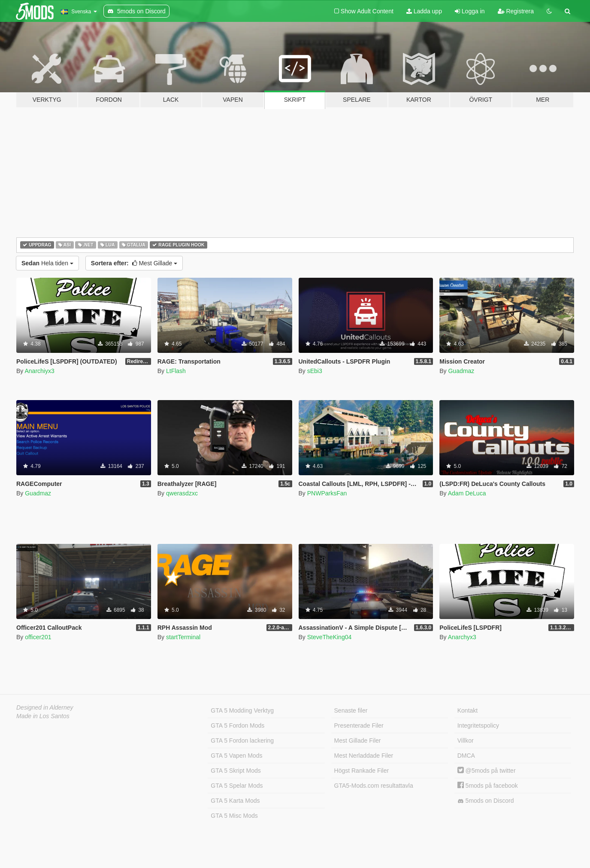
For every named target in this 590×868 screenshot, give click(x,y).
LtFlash (176, 371)
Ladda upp (424, 11)
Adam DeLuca (467, 493)
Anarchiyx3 (39, 371)
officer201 (38, 637)
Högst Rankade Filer (362, 771)
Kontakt (467, 710)
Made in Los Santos (43, 716)
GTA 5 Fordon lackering (242, 741)
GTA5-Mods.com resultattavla (374, 786)
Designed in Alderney (45, 707)
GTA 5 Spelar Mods (237, 786)
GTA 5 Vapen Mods (236, 756)
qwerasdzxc (182, 493)
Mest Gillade (134, 263)
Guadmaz (461, 371)
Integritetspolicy (478, 725)
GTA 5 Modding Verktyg (242, 710)
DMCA (466, 756)
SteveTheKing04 (330, 637)
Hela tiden (47, 263)
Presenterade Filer (359, 725)
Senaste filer (351, 710)
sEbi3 (315, 371)
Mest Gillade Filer (358, 741)
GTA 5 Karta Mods (235, 801)
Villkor (466, 741)
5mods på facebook (488, 786)
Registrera (516, 11)
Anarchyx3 (462, 637)
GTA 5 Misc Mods (234, 816)
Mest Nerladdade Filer (364, 756)
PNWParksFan (327, 493)
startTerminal (183, 637)
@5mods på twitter (487, 771)
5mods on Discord (486, 801)
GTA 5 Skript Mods (236, 771)
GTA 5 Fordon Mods (238, 725)
